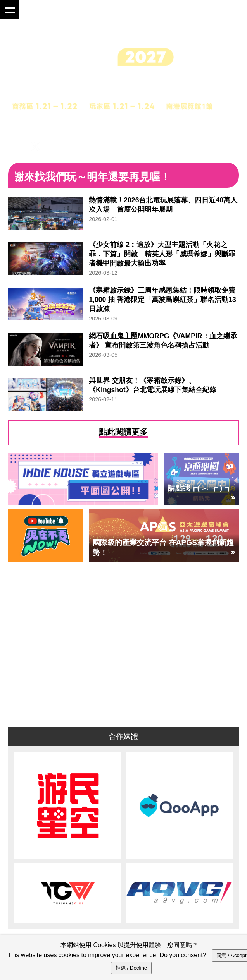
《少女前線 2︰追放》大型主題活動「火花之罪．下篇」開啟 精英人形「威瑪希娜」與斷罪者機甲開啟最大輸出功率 (162, 254)
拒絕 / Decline (131, 968)
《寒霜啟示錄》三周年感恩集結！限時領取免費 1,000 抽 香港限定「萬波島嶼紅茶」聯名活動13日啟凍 (162, 300)
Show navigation (10, 10)
